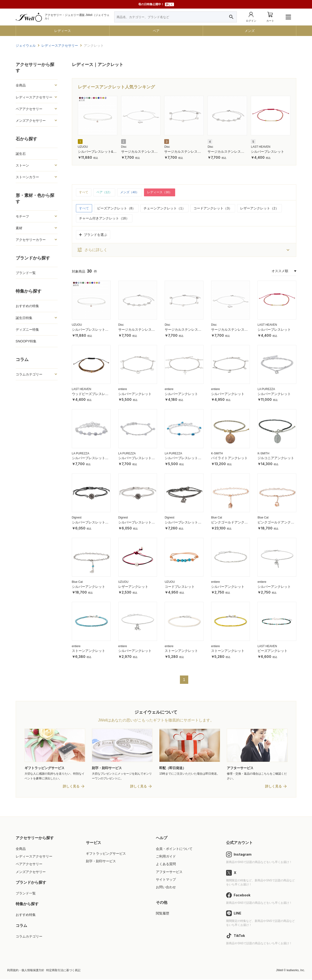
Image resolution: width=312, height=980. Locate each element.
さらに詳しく (92, 250)
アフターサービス (169, 873)
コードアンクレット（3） (213, 208)
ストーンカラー (27, 177)
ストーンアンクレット (89, 651)
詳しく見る (71, 787)
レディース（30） (164, 193)
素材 (19, 228)
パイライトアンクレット (229, 458)
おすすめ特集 (26, 916)
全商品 (21, 85)
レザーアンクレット (133, 587)
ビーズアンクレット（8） (116, 208)
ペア (156, 31)
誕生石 (21, 154)
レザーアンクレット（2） (259, 208)
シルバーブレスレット (267, 152)
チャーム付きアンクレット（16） (104, 218)
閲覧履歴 (163, 914)
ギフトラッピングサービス (106, 854)
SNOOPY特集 (26, 341)
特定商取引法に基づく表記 (63, 971)
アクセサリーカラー (31, 240)
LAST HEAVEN (261, 147)
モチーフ (22, 216)
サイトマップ (166, 880)
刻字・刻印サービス (101, 862)
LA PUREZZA (266, 389)
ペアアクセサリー (29, 109)
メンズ (250, 31)
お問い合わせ (166, 888)
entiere (123, 389)
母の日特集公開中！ (156, 4)
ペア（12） (106, 193)
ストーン (22, 165)
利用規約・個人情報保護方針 (26, 971)
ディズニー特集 (27, 330)
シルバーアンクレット (135, 394)
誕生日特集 (24, 318)
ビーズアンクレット (272, 651)
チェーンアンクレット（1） (164, 208)
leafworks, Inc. (296, 971)
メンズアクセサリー (31, 121)
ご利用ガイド (166, 857)
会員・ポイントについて (174, 849)
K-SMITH (217, 454)
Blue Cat (217, 518)
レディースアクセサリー (34, 97)
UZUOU (83, 147)
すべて (84, 193)
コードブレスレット (180, 587)
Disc (124, 147)
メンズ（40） (132, 193)
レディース (63, 31)
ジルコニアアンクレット (276, 458)
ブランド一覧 (26, 273)
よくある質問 (166, 865)
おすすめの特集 (27, 306)
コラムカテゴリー (29, 374)
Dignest (77, 518)
